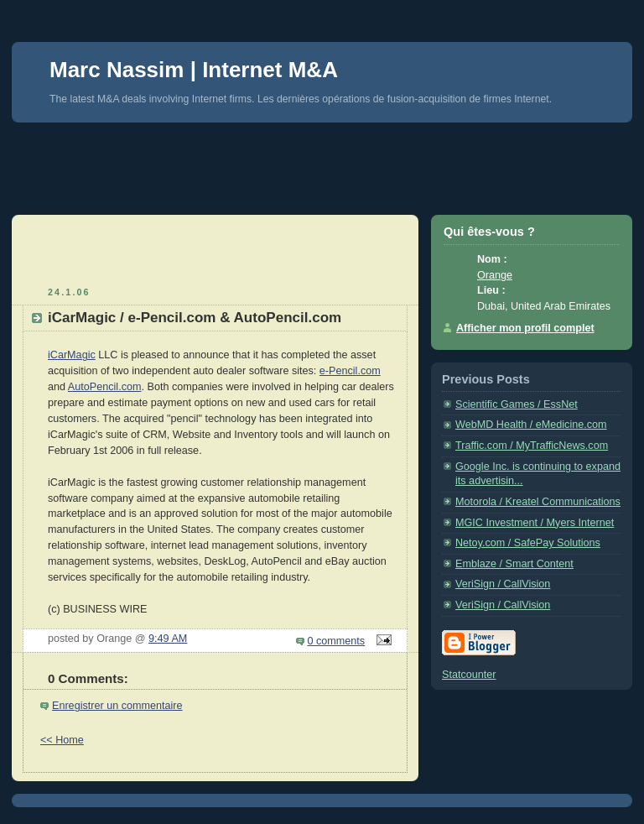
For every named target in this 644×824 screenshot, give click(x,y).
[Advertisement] (317, 160)
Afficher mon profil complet (525, 328)
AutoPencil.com (105, 387)
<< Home (62, 740)
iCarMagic (72, 355)
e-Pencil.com (350, 371)
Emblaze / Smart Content (514, 564)
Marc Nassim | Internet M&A (194, 70)
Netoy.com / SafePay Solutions (528, 543)
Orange (495, 275)
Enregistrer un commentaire (117, 706)
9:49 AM (168, 639)
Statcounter (469, 675)
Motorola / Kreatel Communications (538, 502)
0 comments (337, 641)
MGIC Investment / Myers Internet (535, 523)
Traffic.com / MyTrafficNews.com (532, 446)
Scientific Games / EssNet (517, 404)
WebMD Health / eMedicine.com (531, 425)
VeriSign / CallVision (503, 584)
